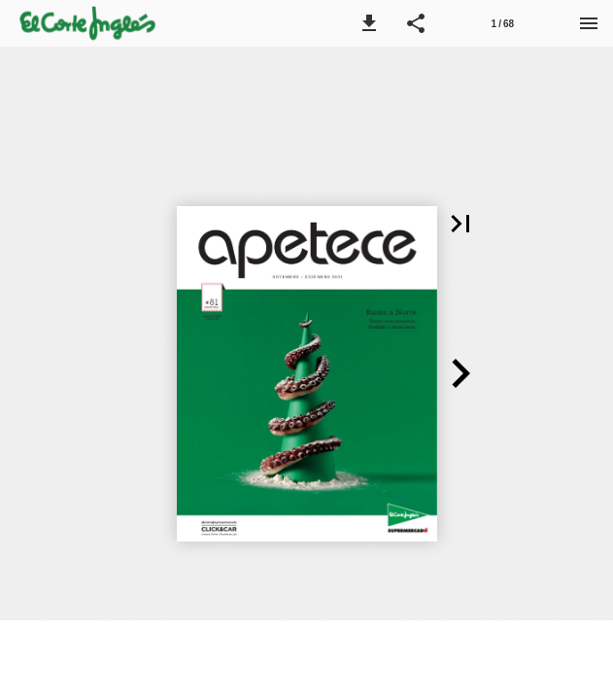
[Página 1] (502, 23)
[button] (369, 23)
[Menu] (589, 23)
